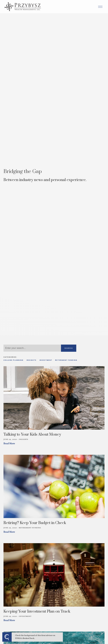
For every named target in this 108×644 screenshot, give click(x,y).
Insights (31, 360)
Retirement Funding (66, 360)
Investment (46, 360)
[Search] (32, 348)
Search (69, 348)
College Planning (13, 360)
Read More (9, 444)
